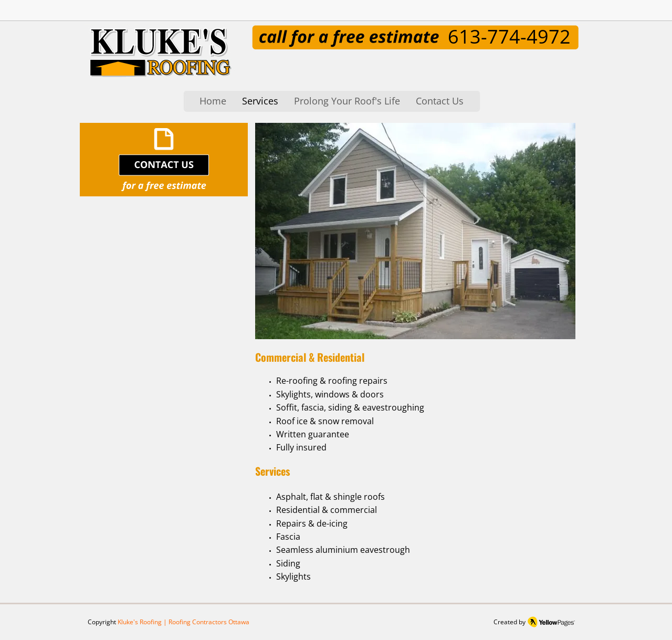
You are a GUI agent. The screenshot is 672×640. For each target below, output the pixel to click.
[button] (415, 231)
